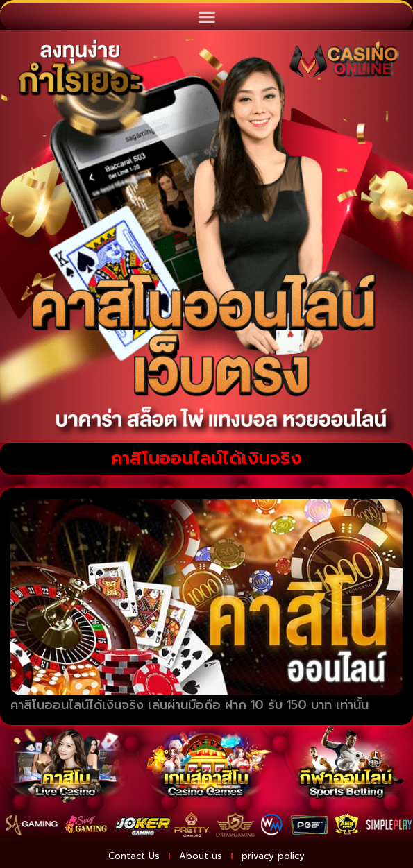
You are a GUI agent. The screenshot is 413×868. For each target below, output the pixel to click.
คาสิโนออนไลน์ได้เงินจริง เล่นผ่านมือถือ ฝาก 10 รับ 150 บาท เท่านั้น (189, 705)
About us (201, 856)
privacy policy (273, 856)
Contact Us (134, 856)
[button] (206, 16)
